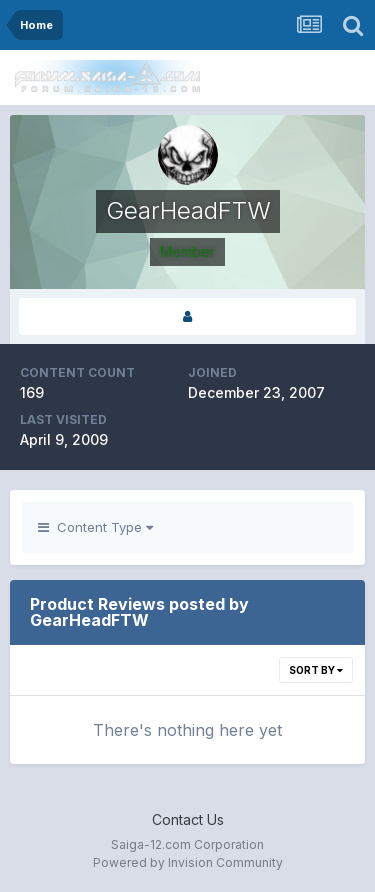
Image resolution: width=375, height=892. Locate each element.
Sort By (316, 670)
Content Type (95, 527)
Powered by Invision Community (188, 862)
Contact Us (188, 819)
